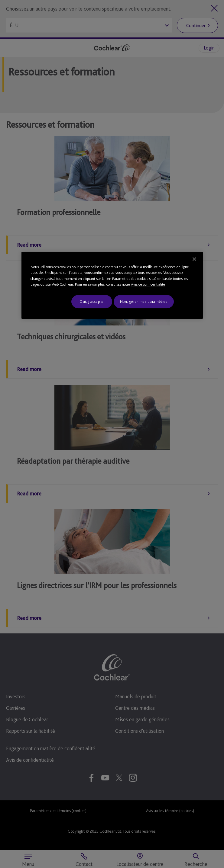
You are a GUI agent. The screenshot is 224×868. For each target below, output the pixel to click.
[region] (112, 285)
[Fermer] (194, 259)
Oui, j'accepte (92, 301)
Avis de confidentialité (148, 284)
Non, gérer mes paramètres (144, 301)
